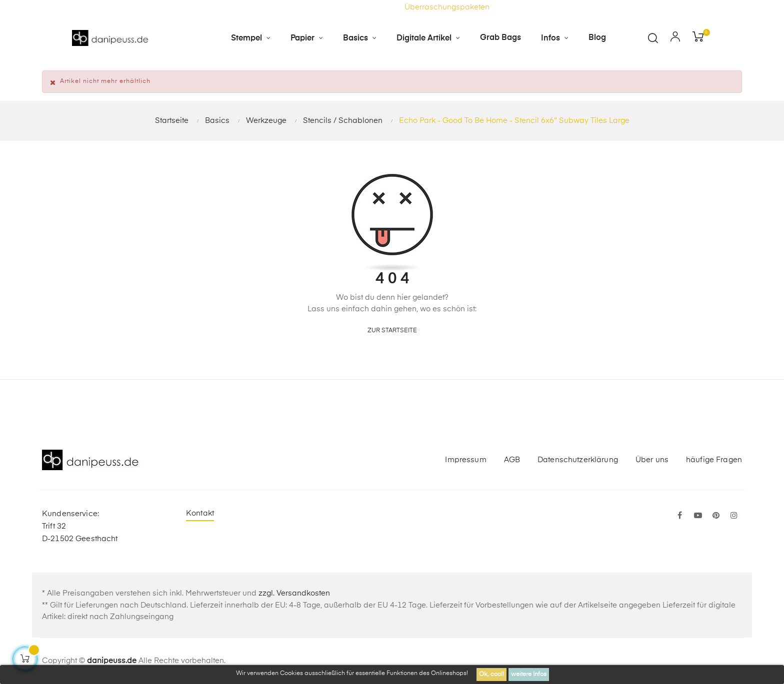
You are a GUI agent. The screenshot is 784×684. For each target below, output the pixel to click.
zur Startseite (392, 331)
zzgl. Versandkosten (294, 593)
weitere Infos (529, 675)
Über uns (652, 460)
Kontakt (200, 513)
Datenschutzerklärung (578, 460)
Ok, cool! (491, 675)
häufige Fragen (714, 460)
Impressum (465, 460)
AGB (512, 460)
